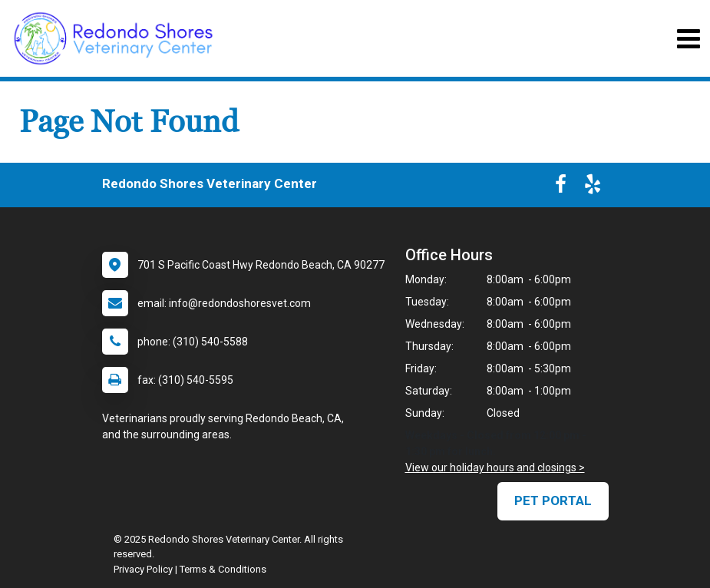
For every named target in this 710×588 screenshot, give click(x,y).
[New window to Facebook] (561, 187)
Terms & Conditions (223, 569)
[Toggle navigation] (688, 39)
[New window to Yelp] (593, 187)
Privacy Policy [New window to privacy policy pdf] (143, 569)
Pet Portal (553, 500)
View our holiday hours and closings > (495, 467)
